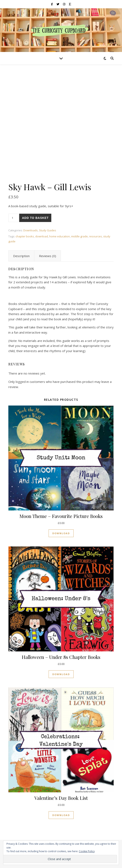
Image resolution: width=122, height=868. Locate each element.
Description (21, 256)
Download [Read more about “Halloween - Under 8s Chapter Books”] (61, 674)
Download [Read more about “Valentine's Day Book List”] (61, 815)
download (42, 236)
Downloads (31, 230)
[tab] (21, 256)
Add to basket (35, 218)
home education (60, 236)
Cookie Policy (87, 851)
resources (96, 236)
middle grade (79, 236)
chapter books (25, 236)
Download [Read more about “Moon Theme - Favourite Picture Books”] (61, 533)
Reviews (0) (48, 256)
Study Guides (48, 230)
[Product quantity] (13, 218)
